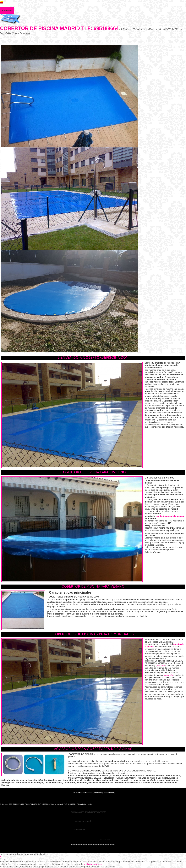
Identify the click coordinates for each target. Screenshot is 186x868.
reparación (168, 675)
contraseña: (80, 829)
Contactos (7, 11)
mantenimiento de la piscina (170, 516)
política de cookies (93, 864)
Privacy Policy (82, 804)
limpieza (161, 666)
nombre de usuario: (83, 821)
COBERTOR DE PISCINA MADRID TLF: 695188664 (59, 28)
